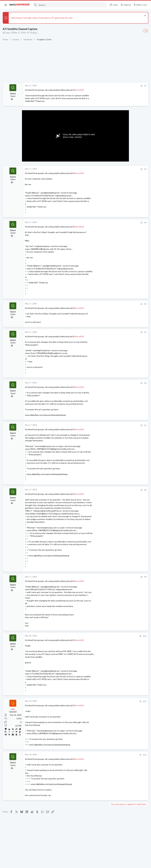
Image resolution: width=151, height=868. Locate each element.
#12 (99, 755)
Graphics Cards (117, 329)
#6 (100, 383)
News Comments (118, 192)
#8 (100, 490)
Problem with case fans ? (126, 407)
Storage (114, 360)
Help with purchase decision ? (128, 396)
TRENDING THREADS (115, 170)
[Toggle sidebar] (145, 31)
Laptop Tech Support (119, 391)
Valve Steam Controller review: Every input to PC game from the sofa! (42, 18)
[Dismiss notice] (145, 16)
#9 (100, 577)
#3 (100, 223)
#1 (100, 86)
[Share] (96, 86)
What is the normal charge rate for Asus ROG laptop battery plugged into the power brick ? (129, 382)
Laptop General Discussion (122, 402)
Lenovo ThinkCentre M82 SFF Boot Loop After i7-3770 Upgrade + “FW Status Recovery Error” (128, 338)
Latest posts (112, 318)
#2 (100, 169)
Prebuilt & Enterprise (119, 346)
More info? (78, 90)
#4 (100, 304)
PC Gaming (115, 208)
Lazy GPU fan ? (121, 324)
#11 (99, 701)
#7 (100, 425)
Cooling (114, 413)
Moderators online (116, 420)
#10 (99, 636)
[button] (6, 5)
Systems (114, 266)
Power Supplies (117, 228)
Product (34, 33)
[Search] (70, 5)
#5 (100, 332)
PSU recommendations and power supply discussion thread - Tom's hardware (128, 217)
